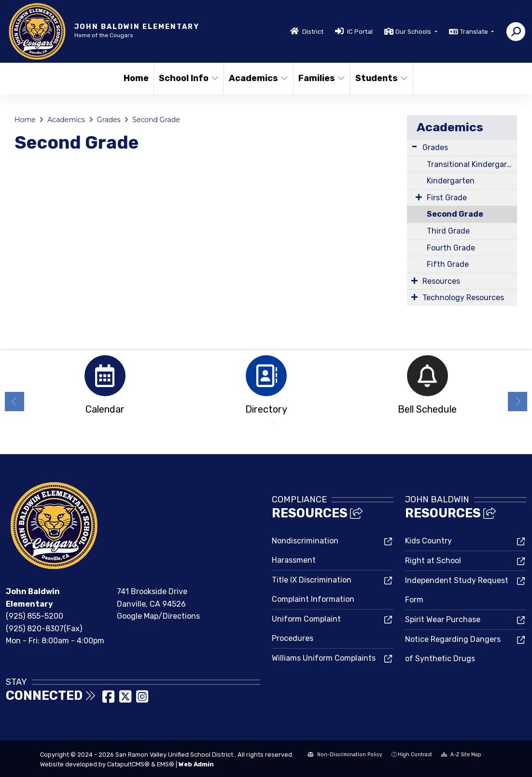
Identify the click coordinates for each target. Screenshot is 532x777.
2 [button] (273, 423)
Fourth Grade (451, 248)
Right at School (433, 561)
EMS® (166, 764)
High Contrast (415, 755)
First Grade (447, 198)
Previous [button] (14, 402)
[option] (105, 388)
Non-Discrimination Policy (345, 755)
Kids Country (428, 541)
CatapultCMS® (128, 764)
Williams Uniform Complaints (324, 658)
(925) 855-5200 (35, 616)
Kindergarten (451, 181)
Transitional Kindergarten (472, 164)
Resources (441, 281)
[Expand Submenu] (414, 146)
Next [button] (518, 402)
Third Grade (448, 231)
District (313, 32)
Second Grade (156, 120)
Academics (258, 78)
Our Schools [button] (414, 32)
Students (381, 78)
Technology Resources (463, 298)
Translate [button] (475, 32)
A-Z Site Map (461, 755)
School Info (188, 78)
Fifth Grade (448, 264)
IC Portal (360, 32)
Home (136, 78)
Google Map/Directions (158, 616)
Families (321, 78)
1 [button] (259, 423)
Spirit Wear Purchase (443, 619)
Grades (109, 120)
